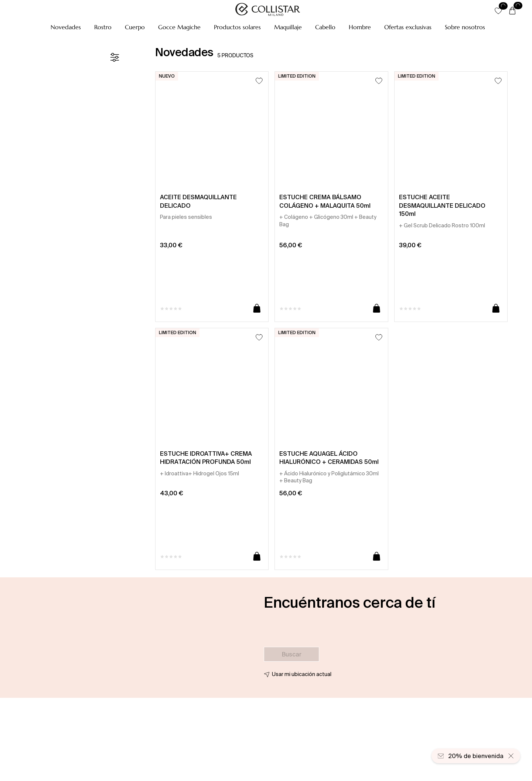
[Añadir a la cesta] (257, 309)
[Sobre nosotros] (465, 27)
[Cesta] (512, 11)
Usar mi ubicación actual (302, 674)
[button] (66, 27)
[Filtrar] (115, 57)
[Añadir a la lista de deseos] (259, 81)
